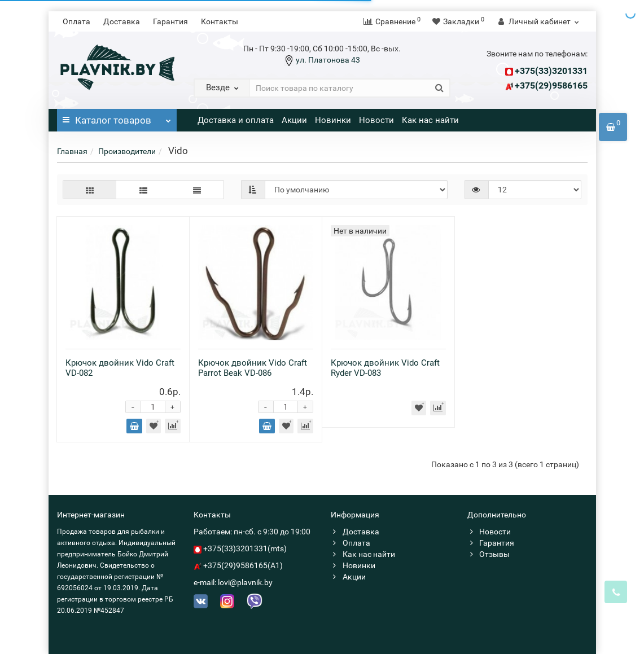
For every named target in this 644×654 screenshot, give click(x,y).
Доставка (122, 21)
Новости (376, 120)
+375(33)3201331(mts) (245, 548)
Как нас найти (430, 120)
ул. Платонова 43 (327, 60)
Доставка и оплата (236, 120)
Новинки (333, 120)
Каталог (117, 117)
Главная (72, 151)
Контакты (220, 21)
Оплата (76, 21)
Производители (127, 151)
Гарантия (170, 21)
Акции (294, 120)
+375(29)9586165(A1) (243, 565)
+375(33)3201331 (551, 71)
